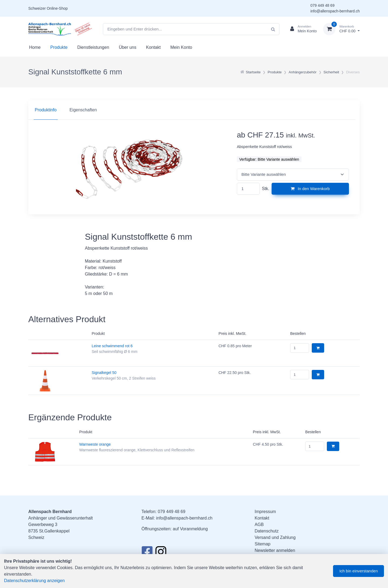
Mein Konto (181, 47)
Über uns (128, 47)
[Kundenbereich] (301, 29)
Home (35, 47)
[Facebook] (147, 553)
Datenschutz (267, 531)
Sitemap (263, 544)
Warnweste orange (95, 444)
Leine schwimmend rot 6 (112, 346)
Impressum (265, 512)
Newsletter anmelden (275, 550)
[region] (194, 110)
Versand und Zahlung (275, 537)
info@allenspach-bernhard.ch (335, 11)
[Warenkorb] (341, 29)
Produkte (59, 47)
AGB (259, 525)
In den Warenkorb (310, 189)
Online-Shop (57, 8)
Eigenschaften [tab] (83, 110)
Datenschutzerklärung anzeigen (34, 581)
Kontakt (153, 47)
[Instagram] (161, 553)
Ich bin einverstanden (358, 571)
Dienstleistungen (93, 47)
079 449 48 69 (323, 5)
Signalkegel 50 (104, 373)
